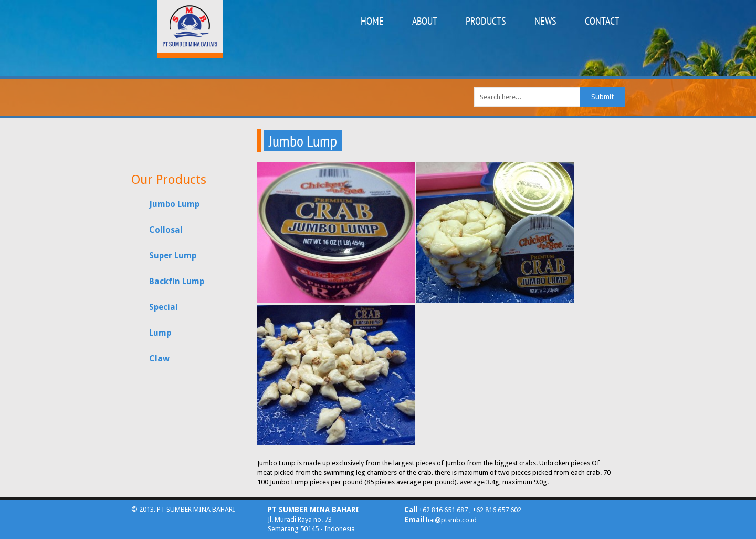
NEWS (545, 21)
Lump (160, 333)
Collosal (166, 230)
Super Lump (173, 256)
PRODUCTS (486, 21)
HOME (372, 21)
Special (164, 307)
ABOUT (425, 21)
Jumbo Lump (174, 204)
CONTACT (602, 21)
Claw (159, 359)
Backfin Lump (177, 281)
